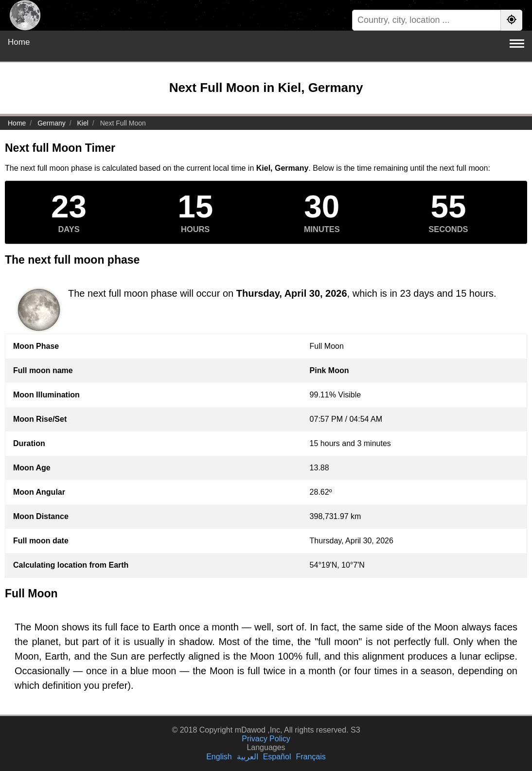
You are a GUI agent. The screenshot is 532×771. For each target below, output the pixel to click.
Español (277, 757)
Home (19, 42)
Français (310, 757)
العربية (248, 757)
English (219, 757)
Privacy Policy (266, 739)
